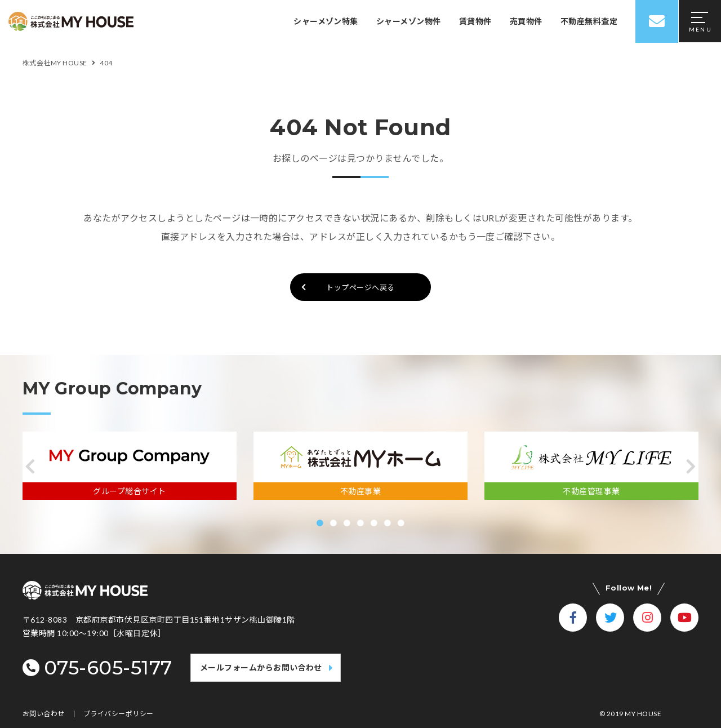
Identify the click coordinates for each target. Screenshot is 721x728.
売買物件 (526, 21)
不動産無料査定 (589, 21)
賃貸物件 (475, 21)
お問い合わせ (44, 714)
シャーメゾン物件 (409, 21)
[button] (30, 467)
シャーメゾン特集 (326, 21)
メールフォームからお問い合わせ (261, 667)
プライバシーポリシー (119, 714)
